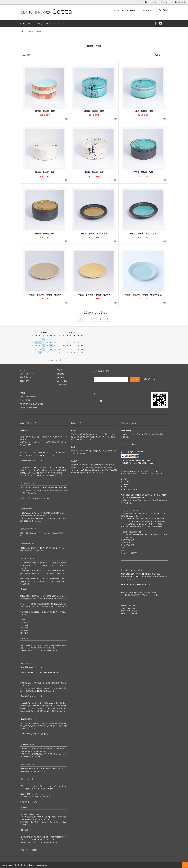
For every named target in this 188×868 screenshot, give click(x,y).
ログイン (166, 2)
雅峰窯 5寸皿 (42, 32)
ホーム (23, 32)
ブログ (23, 393)
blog (40, 23)
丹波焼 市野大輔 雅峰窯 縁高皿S (45, 295)
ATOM (27, 400)
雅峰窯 (31, 32)
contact (32, 23)
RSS (22, 400)
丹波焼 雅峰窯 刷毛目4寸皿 (94, 234)
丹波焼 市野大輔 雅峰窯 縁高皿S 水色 (143, 295)
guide (23, 23)
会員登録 (181, 2)
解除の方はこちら (150, 379)
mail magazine (52, 23)
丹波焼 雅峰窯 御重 (45, 111)
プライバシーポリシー (29, 407)
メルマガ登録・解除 (28, 397)
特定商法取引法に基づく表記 (32, 404)
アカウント (151, 2)
